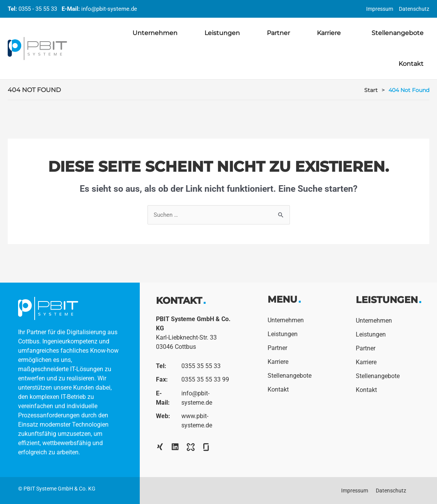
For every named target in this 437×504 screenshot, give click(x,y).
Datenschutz (414, 9)
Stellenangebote (398, 33)
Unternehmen (155, 33)
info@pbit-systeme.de (109, 9)
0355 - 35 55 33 (38, 9)
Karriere (331, 33)
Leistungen (222, 33)
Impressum (380, 9)
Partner (278, 33)
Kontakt (411, 64)
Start (371, 90)
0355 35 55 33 (201, 366)
